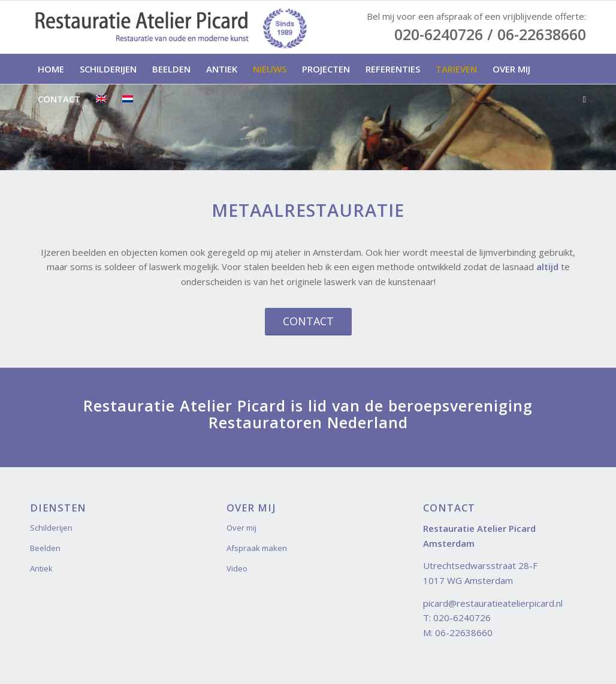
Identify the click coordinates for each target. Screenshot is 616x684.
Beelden (45, 548)
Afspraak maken (257, 548)
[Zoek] (581, 99)
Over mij (241, 528)
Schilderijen (51, 528)
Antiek (41, 568)
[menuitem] (51, 69)
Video (237, 568)
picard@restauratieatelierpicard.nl (493, 603)
